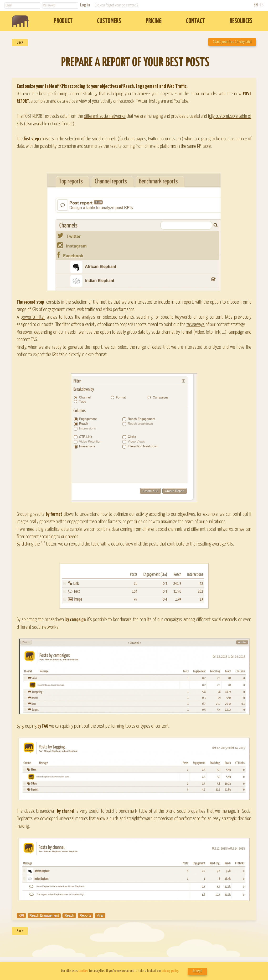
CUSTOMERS (109, 21)
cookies (83, 971)
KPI (21, 915)
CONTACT (196, 21)
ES (262, 5)
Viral (100, 915)
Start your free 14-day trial (232, 42)
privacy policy (170, 971)
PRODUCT (63, 21)
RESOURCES (241, 21)
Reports (85, 915)
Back (20, 43)
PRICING (154, 21)
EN (256, 5)
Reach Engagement (44, 915)
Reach (69, 915)
